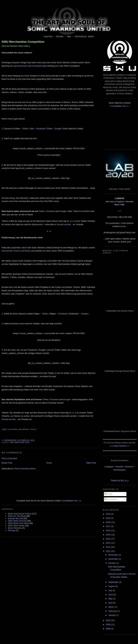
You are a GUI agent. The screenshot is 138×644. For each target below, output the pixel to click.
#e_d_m (71, 221)
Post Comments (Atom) (25, 469)
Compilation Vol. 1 (71, 501)
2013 (109, 543)
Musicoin (129, 467)
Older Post (91, 463)
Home (49, 463)
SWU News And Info (20, 442)
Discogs (12, 530)
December (113, 555)
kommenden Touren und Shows (16, 251)
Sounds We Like (15, 518)
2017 (109, 526)
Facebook (41, 129)
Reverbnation (120, 470)
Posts (108, 494)
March (112, 607)
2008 (109, 629)
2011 (109, 551)
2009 (109, 625)
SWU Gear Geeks (16, 526)
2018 (109, 522)
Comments (111, 499)
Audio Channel (120, 446)
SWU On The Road (17, 516)
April (111, 603)
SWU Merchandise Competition (23, 42)
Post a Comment (9, 458)
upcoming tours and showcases (28, 66)
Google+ (58, 129)
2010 (109, 620)
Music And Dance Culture (20, 514)
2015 (109, 535)
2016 (109, 530)
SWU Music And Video (18, 523)
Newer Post (7, 463)
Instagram (109, 467)
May (111, 599)
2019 (109, 518)
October (112, 563)
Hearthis (119, 467)
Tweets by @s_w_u (120, 480)
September (114, 582)
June (111, 595)
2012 (109, 547)
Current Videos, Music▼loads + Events (21, 429)
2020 (109, 514)
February (113, 611)
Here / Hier (120, 205)
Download (111, 311)
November (113, 559)
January (112, 615)
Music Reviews (15, 528)
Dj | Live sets (126, 217)
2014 (109, 539)
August (112, 586)
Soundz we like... (64, 224)
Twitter (25, 129)
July (110, 590)
